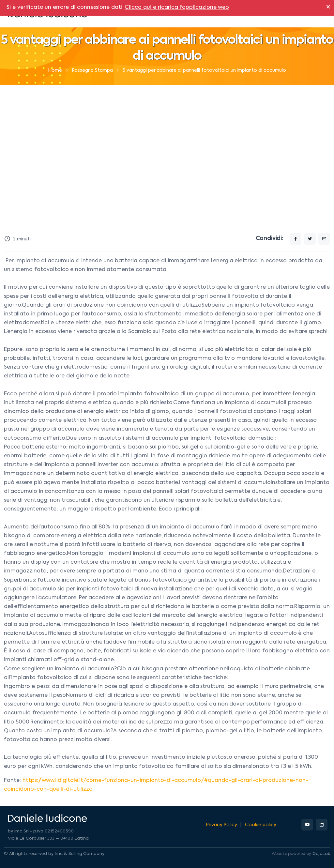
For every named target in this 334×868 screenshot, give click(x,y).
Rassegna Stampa (92, 70)
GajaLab (321, 854)
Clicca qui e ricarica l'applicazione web (177, 8)
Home (55, 70)
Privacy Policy (222, 825)
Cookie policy (261, 825)
